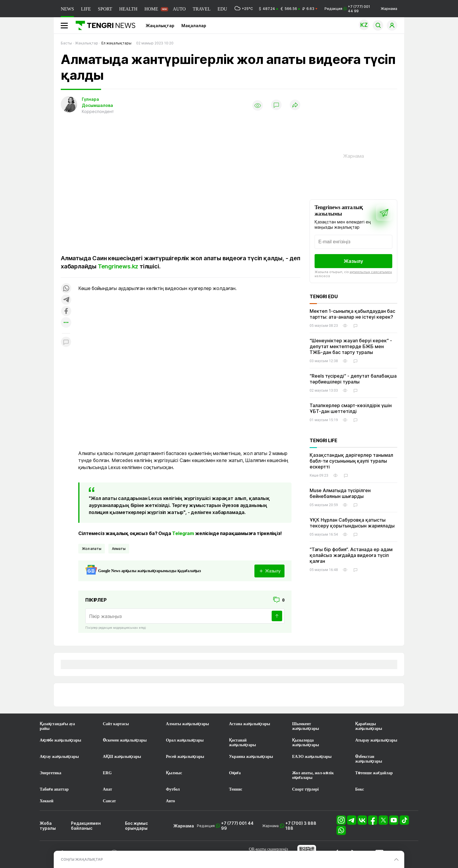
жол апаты (92, 549)
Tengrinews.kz (118, 266)
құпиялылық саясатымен (371, 272)
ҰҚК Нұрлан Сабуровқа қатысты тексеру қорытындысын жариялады (352, 523)
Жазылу (353, 261)
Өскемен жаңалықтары (125, 740)
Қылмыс (174, 773)
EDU (222, 9)
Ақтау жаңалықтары (59, 757)
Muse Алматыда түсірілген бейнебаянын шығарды (340, 493)
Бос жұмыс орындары (136, 826)
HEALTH (128, 9)
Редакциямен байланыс (86, 826)
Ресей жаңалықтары (185, 757)
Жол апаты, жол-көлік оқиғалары (313, 775)
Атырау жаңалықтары (376, 740)
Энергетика (51, 773)
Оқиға (235, 773)
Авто (170, 801)
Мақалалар (194, 26)
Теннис (236, 789)
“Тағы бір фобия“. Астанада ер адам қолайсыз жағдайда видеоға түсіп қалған (351, 555)
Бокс (360, 789)
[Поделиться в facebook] (66, 311)
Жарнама (389, 9)
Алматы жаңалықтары (187, 724)
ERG (107, 773)
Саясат (109, 801)
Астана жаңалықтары (250, 724)
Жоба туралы (48, 826)
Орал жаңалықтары (185, 740)
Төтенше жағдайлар (374, 773)
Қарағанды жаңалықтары (369, 726)
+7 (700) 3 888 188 (301, 826)
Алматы (119, 549)
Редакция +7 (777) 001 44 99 (347, 9)
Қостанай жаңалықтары (242, 743)
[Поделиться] (295, 105)
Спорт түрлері (305, 789)
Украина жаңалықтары (251, 757)
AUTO (179, 9)
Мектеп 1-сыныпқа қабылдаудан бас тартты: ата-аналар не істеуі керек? (352, 314)
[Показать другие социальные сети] (66, 323)
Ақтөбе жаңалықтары (60, 740)
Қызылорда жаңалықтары (306, 743)
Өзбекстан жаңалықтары (369, 759)
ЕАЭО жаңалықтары (312, 757)
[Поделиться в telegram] (66, 300)
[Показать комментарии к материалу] (66, 342)
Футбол (173, 789)
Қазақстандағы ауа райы (57, 726)
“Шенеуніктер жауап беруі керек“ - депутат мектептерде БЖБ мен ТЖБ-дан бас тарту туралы (351, 346)
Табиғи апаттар (54, 789)
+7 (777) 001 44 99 (237, 826)
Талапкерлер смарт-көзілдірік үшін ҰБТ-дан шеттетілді (351, 408)
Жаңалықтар (160, 26)
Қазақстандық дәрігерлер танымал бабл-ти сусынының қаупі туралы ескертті (351, 461)
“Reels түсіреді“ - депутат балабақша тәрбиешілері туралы (353, 379)
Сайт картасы (116, 724)
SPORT (105, 9)
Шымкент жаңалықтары (306, 726)
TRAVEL (202, 9)
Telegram (183, 533)
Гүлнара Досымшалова (97, 102)
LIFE (86, 9)
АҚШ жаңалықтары (122, 757)
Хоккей (47, 801)
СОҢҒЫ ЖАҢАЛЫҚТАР (82, 859)
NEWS (67, 9)
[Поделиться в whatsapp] (66, 289)
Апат (107, 789)
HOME (151, 9)
